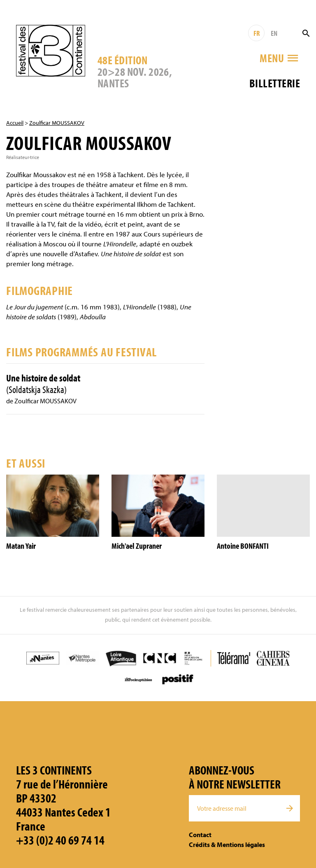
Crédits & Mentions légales (227, 845)
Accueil (15, 123)
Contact (200, 835)
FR (257, 33)
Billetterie (275, 83)
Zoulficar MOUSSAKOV (57, 123)
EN (274, 33)
